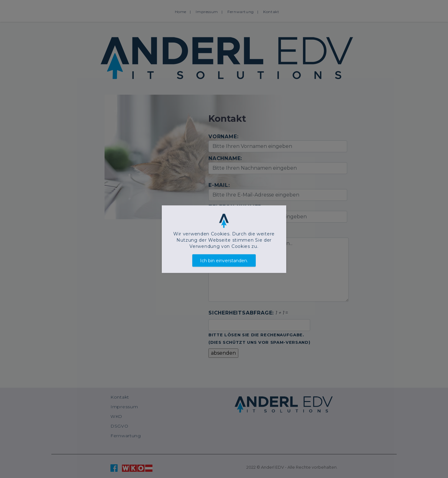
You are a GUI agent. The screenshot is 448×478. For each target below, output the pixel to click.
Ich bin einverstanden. (224, 260)
